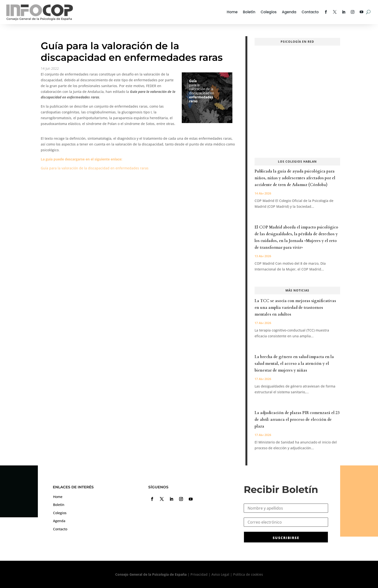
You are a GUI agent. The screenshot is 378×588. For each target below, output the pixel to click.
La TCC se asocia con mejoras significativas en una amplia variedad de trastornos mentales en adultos (295, 308)
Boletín (249, 12)
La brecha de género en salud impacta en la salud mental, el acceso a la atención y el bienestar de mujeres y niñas (294, 364)
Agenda (289, 12)
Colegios (269, 12)
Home (232, 12)
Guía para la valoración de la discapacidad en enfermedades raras (95, 168)
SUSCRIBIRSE (286, 538)
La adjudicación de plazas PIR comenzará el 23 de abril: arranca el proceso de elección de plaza (297, 420)
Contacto (310, 12)
